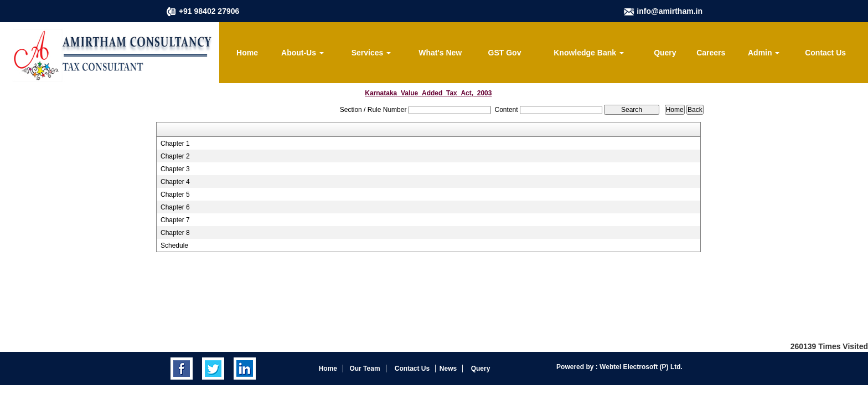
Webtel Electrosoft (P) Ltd (639, 367)
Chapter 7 (175, 220)
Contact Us (825, 53)
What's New (440, 53)
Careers (711, 53)
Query (665, 53)
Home (247, 53)
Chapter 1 (175, 144)
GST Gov (505, 53)
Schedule (174, 245)
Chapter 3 (175, 169)
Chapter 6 (175, 207)
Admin (764, 53)
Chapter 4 (175, 182)
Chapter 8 (175, 233)
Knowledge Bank (589, 53)
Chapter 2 (175, 156)
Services (371, 53)
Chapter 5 (175, 195)
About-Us (303, 53)
